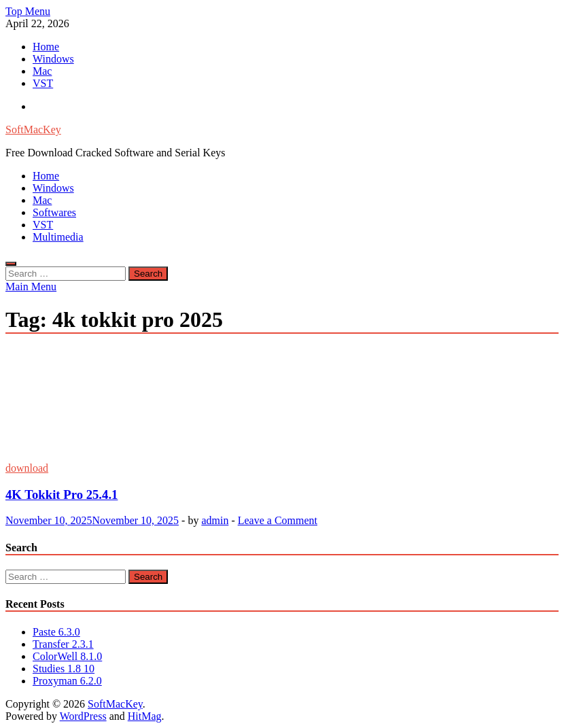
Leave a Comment (278, 520)
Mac (42, 71)
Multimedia (58, 237)
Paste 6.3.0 (56, 632)
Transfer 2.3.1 (63, 644)
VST (43, 83)
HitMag (145, 716)
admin (215, 520)
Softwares (54, 212)
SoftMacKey (33, 129)
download (27, 468)
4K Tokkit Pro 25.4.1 (61, 495)
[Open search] (11, 264)
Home (46, 47)
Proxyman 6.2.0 (67, 681)
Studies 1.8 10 (64, 669)
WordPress (83, 716)
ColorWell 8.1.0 (67, 656)
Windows (53, 59)
